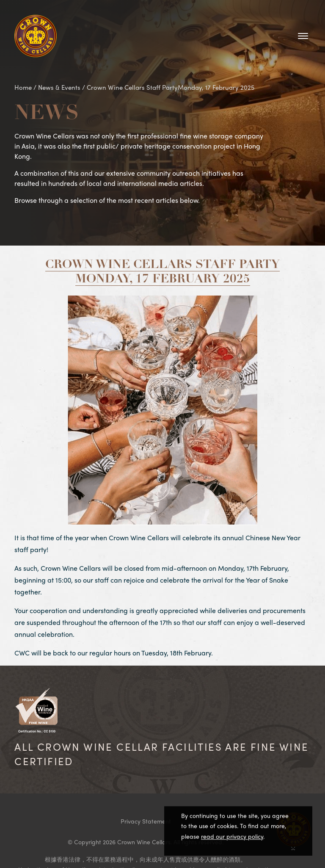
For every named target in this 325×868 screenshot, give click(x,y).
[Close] (293, 848)
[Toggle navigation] (303, 36)
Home (23, 87)
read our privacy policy (232, 838)
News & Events (59, 87)
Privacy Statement (146, 821)
